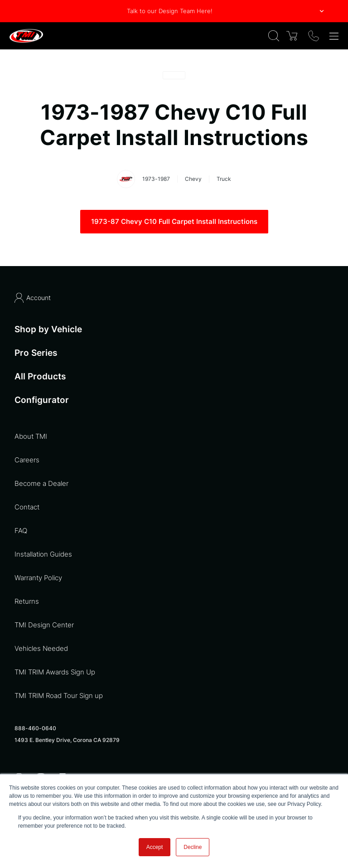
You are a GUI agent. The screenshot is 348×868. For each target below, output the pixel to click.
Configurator (42, 400)
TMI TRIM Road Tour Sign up (59, 696)
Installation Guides (43, 554)
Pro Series (36, 353)
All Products (40, 376)
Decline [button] (193, 847)
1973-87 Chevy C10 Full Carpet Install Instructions (174, 221)
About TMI (31, 436)
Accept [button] (155, 847)
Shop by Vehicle (48, 329)
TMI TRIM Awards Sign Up (55, 672)
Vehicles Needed (41, 648)
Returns (27, 601)
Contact (27, 507)
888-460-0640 (35, 728)
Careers (27, 460)
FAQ (21, 531)
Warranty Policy (38, 578)
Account (33, 298)
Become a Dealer (41, 483)
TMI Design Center (44, 625)
